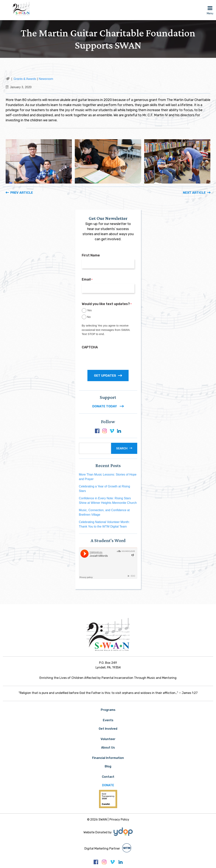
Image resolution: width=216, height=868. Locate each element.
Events (108, 720)
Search (122, 448)
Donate (108, 785)
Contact (108, 777)
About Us (108, 748)
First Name (91, 255)
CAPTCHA (90, 347)
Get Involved (108, 729)
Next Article (194, 193)
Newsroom (46, 79)
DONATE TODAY (108, 406)
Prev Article (22, 193)
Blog (108, 766)
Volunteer (108, 739)
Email (87, 280)
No (89, 317)
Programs (108, 710)
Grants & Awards (25, 79)
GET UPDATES (108, 375)
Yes (89, 310)
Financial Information (108, 758)
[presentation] (110, 358)
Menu (210, 13)
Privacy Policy (119, 819)
